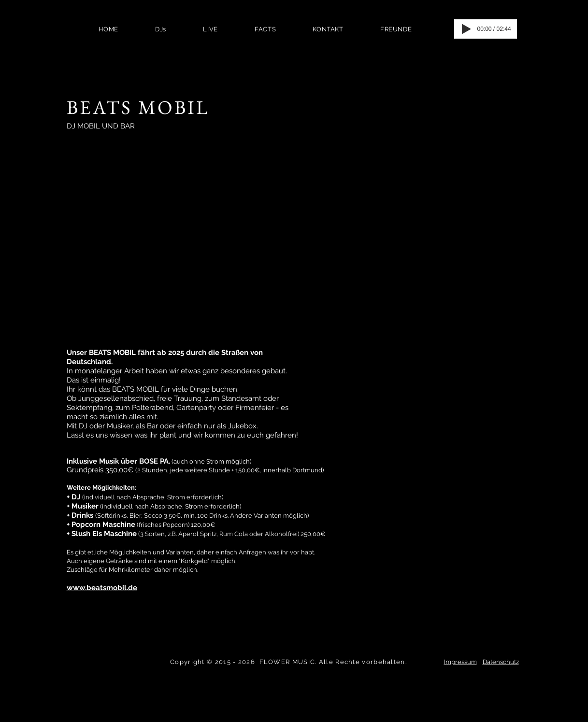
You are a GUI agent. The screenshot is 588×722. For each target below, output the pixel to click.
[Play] (466, 29)
